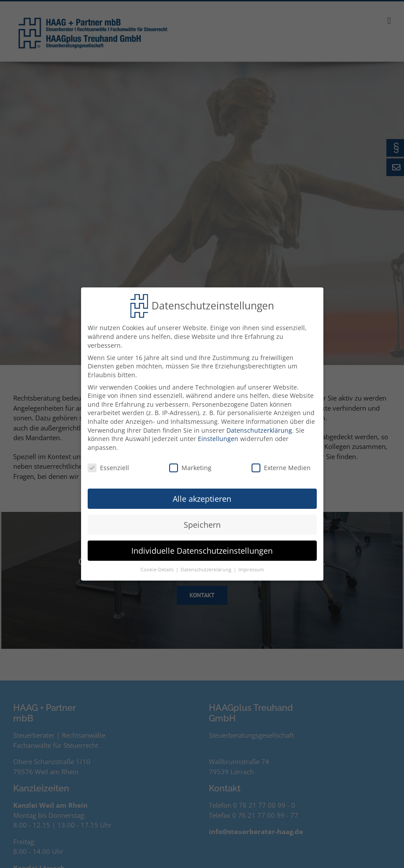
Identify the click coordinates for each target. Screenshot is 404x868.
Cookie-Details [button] (158, 567)
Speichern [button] (202, 522)
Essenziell (108, 465)
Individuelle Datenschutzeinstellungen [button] (202, 548)
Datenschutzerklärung (259, 428)
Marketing (190, 465)
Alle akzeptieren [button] (202, 496)
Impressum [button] (251, 567)
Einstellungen (218, 436)
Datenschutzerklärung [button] (207, 567)
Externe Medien (281, 465)
